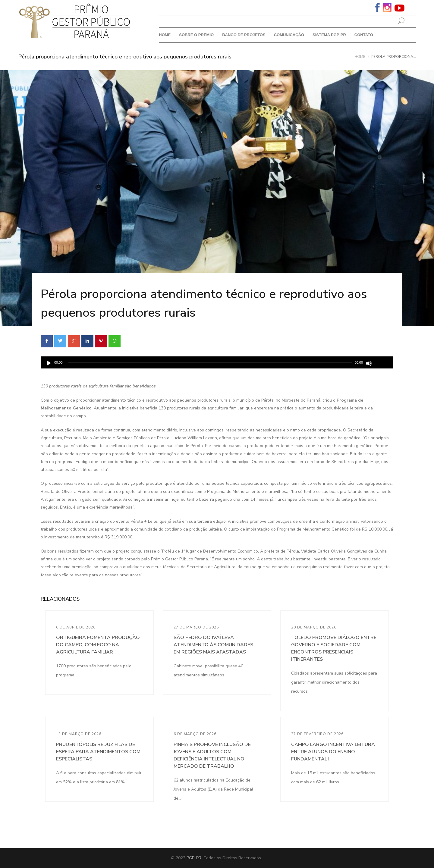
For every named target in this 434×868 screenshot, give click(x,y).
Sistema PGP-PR (329, 35)
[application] (217, 362)
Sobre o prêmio (196, 35)
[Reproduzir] (49, 363)
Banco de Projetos (244, 35)
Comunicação (289, 35)
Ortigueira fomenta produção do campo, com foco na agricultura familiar (98, 645)
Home (165, 35)
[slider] (210, 363)
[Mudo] (369, 363)
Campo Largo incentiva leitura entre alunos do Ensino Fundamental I (333, 752)
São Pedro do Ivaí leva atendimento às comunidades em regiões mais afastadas (213, 645)
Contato (364, 35)
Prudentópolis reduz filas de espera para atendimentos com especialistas (98, 752)
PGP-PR (194, 858)
